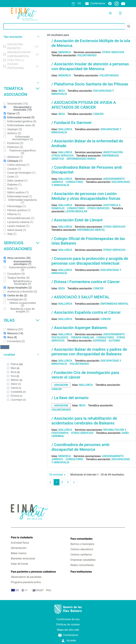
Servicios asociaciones (22, 246)
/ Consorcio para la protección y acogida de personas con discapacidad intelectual (90, 261)
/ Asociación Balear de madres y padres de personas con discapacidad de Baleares (89, 352)
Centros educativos (82, 549)
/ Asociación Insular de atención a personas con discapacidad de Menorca (90, 66)
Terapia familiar (82, 337)
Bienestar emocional (23, 559)
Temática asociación (22, 92)
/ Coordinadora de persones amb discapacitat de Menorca (81, 447)
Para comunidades (82, 539)
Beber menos (19, 553)
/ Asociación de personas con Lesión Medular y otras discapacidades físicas (86, 196)
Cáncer (98, 114)
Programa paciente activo (26, 582)
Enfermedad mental (91, 230)
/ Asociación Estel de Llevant (77, 220)
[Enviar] (129, 26)
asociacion (61, 385)
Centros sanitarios (81, 555)
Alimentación (19, 548)
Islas (22, 320)
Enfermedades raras (81, 159)
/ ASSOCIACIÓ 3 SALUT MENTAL (81, 297)
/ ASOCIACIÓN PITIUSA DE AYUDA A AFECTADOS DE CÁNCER (84, 105)
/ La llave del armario (70, 398)
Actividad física (20, 543)
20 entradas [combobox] (59, 475)
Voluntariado (87, 55)
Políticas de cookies (68, 624)
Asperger (100, 341)
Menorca (65, 52)
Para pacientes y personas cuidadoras (33, 572)
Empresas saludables (83, 560)
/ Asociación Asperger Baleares (79, 328)
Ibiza (62, 91)
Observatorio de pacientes (26, 577)
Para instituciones (81, 572)
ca (79, 3)
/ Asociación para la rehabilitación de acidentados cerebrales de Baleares (84, 421)
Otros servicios (113, 52)
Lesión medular (76, 211)
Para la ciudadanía (22, 537)
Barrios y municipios (82, 544)
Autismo (114, 341)
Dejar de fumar (20, 564)
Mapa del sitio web (68, 630)
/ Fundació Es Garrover (72, 123)
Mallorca (65, 129)
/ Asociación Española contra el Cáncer (86, 312)
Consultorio (74, 182)
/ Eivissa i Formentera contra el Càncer (86, 282)
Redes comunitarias (82, 565)
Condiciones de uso (68, 619)
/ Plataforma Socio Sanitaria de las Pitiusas (90, 84)
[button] (21, 37)
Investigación (113, 152)
